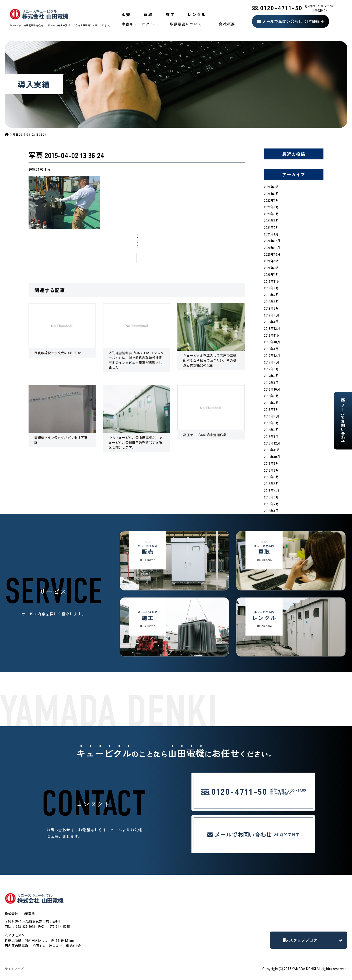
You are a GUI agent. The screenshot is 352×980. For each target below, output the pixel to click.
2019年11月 (272, 281)
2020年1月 (271, 274)
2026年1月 (271, 194)
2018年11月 (272, 335)
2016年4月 (272, 416)
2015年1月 (271, 511)
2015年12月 (272, 443)
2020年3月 (271, 268)
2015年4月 (272, 490)
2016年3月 (271, 423)
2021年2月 (271, 227)
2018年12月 (272, 328)
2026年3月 (271, 187)
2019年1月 (271, 322)
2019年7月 (271, 295)
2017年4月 (272, 362)
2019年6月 (271, 301)
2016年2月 (271, 430)
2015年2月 (271, 504)
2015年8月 (271, 470)
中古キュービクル (138, 24)
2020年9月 (271, 261)
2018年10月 (272, 342)
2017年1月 (271, 382)
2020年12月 (272, 241)
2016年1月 (271, 436)
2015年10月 (272, 457)
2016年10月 (272, 389)
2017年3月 (271, 369)
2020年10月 (272, 254)
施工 (170, 14)
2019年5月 (271, 308)
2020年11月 (272, 248)
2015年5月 (271, 483)
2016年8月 (271, 396)
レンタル (197, 14)
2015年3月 (271, 497)
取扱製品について (186, 24)
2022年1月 (271, 200)
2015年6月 (271, 477)
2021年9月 (271, 207)
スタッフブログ (313, 940)
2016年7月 (271, 403)
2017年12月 (272, 355)
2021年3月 (271, 220)
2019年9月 (271, 288)
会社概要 (227, 24)
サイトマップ (14, 969)
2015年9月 (271, 463)
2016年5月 (271, 409)
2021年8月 (271, 214)
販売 (126, 14)
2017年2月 (271, 376)
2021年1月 (271, 234)
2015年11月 (272, 450)
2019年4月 (272, 315)
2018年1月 (271, 349)
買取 (148, 14)
